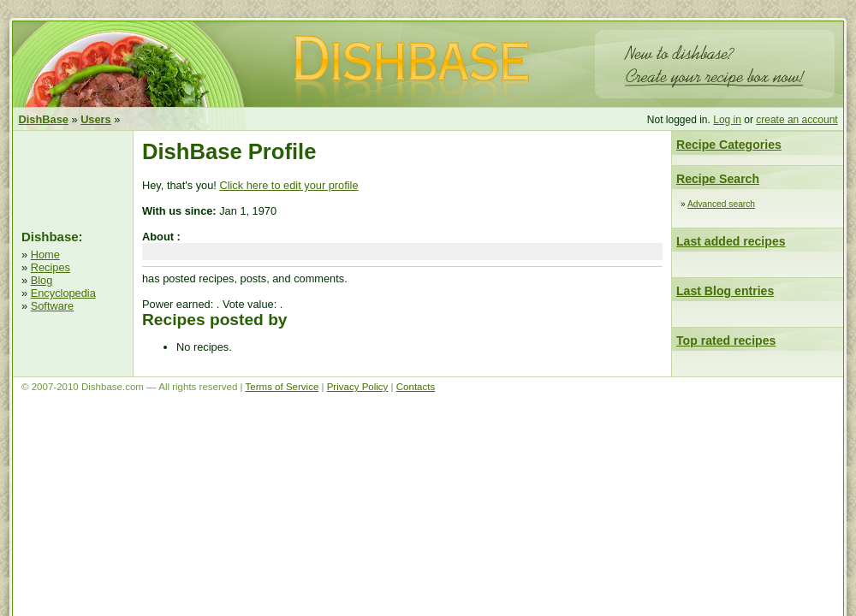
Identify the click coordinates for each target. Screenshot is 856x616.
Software (53, 306)
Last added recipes (731, 241)
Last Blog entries (725, 291)
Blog (42, 280)
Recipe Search (718, 179)
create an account (797, 120)
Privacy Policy (358, 387)
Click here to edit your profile (288, 185)
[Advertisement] (73, 178)
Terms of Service (282, 387)
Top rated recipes (726, 341)
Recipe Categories (729, 145)
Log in (727, 120)
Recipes (51, 267)
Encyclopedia (63, 293)
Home (45, 255)
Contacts (416, 387)
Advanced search (721, 204)
